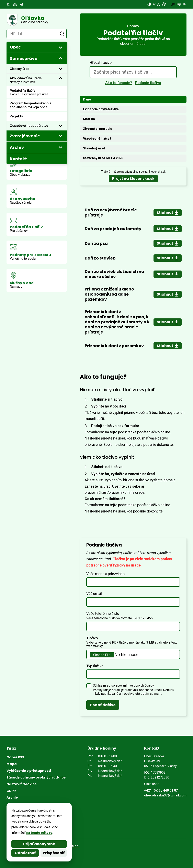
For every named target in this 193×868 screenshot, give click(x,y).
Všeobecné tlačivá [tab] (97, 139)
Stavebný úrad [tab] (94, 148)
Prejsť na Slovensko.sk (133, 178)
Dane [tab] (87, 99)
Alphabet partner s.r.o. (62, 846)
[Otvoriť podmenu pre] (60, 47)
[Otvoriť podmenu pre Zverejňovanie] (60, 136)
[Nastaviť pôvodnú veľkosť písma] (158, 4)
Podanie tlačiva (148, 83)
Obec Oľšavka (55, 851)
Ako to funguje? (119, 83)
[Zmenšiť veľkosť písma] (154, 4)
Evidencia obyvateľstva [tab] (101, 109)
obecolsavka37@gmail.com (165, 795)
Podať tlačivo (103, 705)
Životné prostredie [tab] (98, 129)
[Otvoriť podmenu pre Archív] (60, 147)
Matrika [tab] (89, 119)
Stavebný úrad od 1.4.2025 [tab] (103, 158)
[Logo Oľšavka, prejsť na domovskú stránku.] (37, 20)
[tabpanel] (133, 278)
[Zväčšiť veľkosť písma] (164, 4)
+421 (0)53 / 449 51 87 (161, 790)
